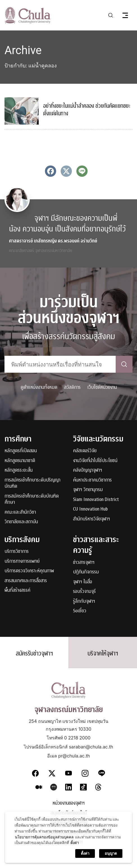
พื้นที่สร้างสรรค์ (17, 590)
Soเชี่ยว (80, 611)
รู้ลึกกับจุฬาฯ (84, 601)
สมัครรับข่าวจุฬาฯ (34, 653)
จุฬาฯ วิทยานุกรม (88, 490)
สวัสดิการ (72, 387)
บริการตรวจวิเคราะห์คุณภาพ (29, 571)
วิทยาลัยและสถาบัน (21, 522)
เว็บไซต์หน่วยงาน (102, 387)
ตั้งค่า (75, 860)
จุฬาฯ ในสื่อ (83, 582)
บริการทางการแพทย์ (22, 561)
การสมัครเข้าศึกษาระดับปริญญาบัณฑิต (32, 483)
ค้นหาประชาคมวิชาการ (92, 480)
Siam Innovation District (96, 500)
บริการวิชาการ (17, 552)
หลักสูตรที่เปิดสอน (21, 451)
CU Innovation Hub (90, 509)
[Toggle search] (111, 15)
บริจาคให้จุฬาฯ (103, 653)
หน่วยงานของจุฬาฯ (69, 803)
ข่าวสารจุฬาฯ (84, 563)
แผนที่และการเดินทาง (69, 823)
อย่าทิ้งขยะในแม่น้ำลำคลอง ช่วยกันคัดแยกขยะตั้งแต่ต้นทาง (87, 110)
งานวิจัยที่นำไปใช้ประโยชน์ (95, 461)
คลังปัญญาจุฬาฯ (88, 470)
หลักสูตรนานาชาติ (20, 461)
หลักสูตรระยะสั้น (19, 470)
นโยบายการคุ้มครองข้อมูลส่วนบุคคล (44, 854)
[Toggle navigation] (125, 15)
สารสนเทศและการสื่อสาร (26, 581)
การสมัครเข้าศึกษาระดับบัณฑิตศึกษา (32, 499)
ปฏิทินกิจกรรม (86, 572)
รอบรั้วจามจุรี (84, 592)
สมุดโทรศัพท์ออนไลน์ (69, 813)
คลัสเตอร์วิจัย (85, 451)
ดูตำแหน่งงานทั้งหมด (39, 387)
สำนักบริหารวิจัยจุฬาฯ (92, 519)
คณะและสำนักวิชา (20, 512)
